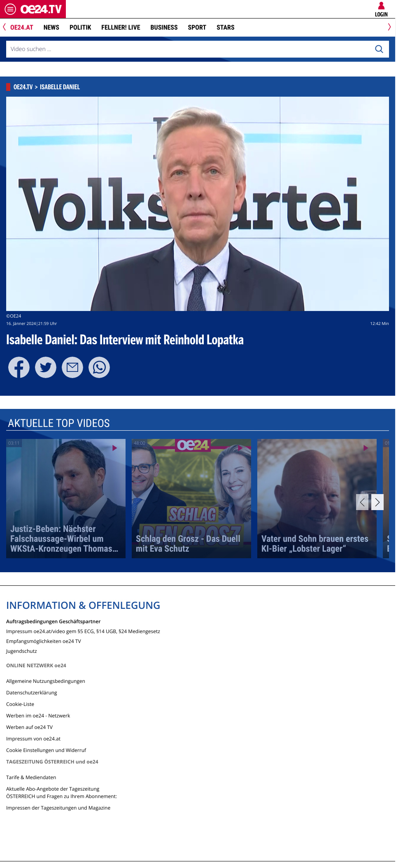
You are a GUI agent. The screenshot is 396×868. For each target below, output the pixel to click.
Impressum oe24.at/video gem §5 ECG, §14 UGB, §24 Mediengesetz (83, 631)
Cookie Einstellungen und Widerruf (46, 750)
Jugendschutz (22, 651)
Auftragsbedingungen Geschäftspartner (53, 621)
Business (164, 27)
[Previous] (7, 28)
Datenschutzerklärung (32, 693)
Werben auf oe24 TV (29, 727)
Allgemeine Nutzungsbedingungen (46, 681)
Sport (197, 27)
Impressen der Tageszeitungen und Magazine (58, 808)
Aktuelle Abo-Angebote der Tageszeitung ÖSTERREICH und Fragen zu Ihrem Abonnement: (62, 793)
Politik (80, 27)
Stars (225, 27)
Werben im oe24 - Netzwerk (38, 716)
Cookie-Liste (20, 704)
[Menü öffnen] (10, 9)
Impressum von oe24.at (33, 739)
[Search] (379, 49)
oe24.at (22, 27)
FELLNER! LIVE (121, 27)
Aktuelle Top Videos (59, 423)
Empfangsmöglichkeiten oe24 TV (44, 641)
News (51, 27)
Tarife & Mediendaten (31, 777)
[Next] (388, 28)
